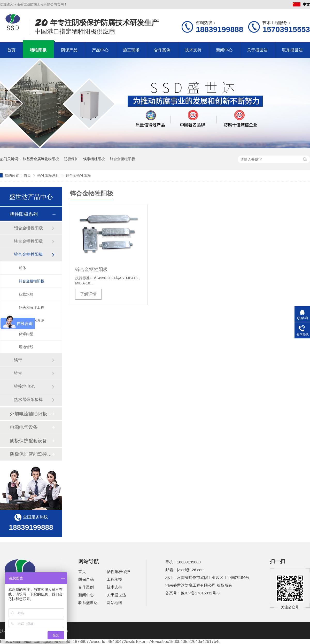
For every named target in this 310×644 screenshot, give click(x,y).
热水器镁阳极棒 (28, 399)
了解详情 (88, 294)
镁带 (18, 360)
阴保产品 (69, 50)
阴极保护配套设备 (28, 441)
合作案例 (162, 50)
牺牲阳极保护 (118, 572)
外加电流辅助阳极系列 (31, 414)
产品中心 (100, 50)
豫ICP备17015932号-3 (200, 593)
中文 (301, 4)
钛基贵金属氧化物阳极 (41, 159)
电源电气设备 (24, 427)
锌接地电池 (24, 386)
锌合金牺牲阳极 (122, 159)
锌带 (18, 373)
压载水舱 (26, 294)
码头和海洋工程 (32, 307)
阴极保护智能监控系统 (31, 454)
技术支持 (193, 50)
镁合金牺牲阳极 (28, 241)
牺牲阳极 (38, 50)
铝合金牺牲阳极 (28, 228)
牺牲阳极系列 (49, 175)
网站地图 (114, 603)
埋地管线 (26, 347)
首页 (11, 50)
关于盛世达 (257, 50)
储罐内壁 (26, 334)
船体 (22, 268)
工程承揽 (114, 579)
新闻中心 (224, 50)
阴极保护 (71, 159)
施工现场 (131, 50)
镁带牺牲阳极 (94, 159)
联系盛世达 (292, 50)
